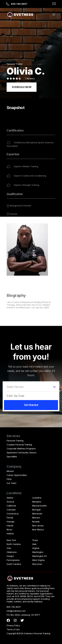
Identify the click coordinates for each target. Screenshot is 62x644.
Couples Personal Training (19, 445)
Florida (10, 518)
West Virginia (38, 560)
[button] (54, 15)
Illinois (9, 530)
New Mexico (38, 530)
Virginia (36, 548)
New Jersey (38, 526)
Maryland (37, 502)
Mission (10, 471)
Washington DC (40, 556)
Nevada (36, 522)
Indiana (10, 533)
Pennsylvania (13, 560)
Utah (34, 544)
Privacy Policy (13, 625)
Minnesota (37, 514)
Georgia (10, 522)
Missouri (36, 518)
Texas (35, 540)
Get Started (31, 405)
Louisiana (37, 498)
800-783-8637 (19, 4)
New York (11, 540)
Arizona (10, 502)
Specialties (12, 456)
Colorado (11, 510)
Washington (38, 552)
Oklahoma (11, 552)
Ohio (9, 548)
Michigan (36, 510)
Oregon (10, 556)
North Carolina (14, 544)
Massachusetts (39, 506)
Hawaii (10, 526)
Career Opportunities (17, 475)
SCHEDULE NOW (22, 87)
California (11, 506)
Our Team (11, 483)
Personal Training (15, 441)
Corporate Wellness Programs (21, 449)
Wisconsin (37, 564)
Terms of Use (13, 629)
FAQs (9, 479)
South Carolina (14, 564)
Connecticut (13, 514)
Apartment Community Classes (21, 453)
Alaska (10, 498)
